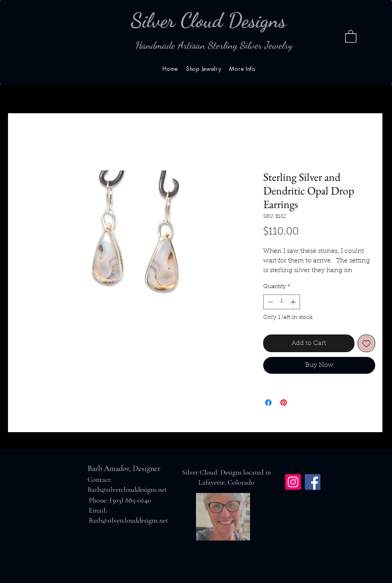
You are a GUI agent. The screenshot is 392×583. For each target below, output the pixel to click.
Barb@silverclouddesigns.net (127, 489)
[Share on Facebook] (268, 403)
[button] (351, 36)
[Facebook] (313, 482)
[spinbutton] (282, 302)
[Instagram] (293, 482)
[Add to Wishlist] (366, 343)
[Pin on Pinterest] (284, 403)
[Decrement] (269, 302)
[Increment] (294, 302)
